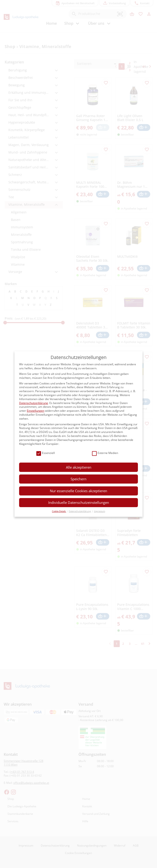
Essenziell (46, 453)
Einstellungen (36, 411)
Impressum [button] (99, 511)
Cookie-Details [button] (59, 511)
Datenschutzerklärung (34, 403)
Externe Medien (105, 453)
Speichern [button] (78, 479)
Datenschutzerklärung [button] (80, 511)
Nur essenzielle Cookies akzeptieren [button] (78, 491)
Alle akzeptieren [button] (79, 467)
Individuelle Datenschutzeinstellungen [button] (79, 502)
